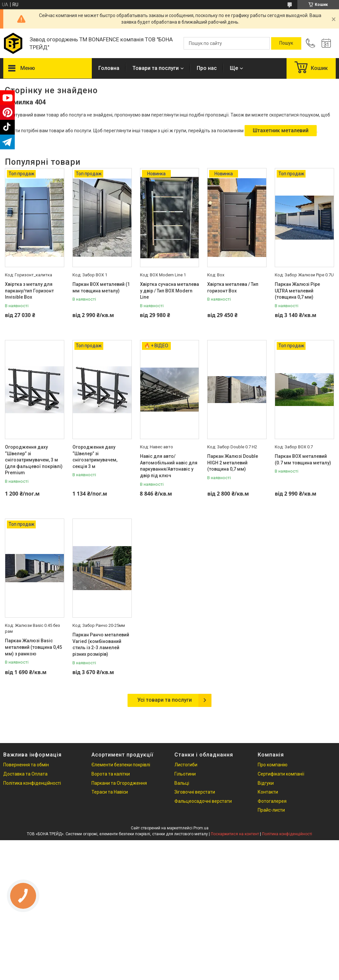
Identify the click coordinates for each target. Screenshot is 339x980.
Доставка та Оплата (25, 774)
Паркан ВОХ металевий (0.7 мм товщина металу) (303, 459)
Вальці (182, 783)
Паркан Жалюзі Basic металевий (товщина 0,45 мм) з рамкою (33, 647)
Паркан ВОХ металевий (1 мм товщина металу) (101, 288)
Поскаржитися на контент (235, 834)
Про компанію (273, 765)
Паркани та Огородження (119, 783)
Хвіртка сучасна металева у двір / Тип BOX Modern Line (169, 291)
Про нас (207, 68)
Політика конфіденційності (32, 783)
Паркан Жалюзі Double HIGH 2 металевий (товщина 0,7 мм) (233, 463)
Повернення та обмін (26, 765)
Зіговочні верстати (195, 792)
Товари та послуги (156, 68)
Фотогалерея (272, 801)
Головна (109, 68)
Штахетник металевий (281, 130)
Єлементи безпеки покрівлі (121, 765)
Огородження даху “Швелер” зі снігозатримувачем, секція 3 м (95, 457)
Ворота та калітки (111, 774)
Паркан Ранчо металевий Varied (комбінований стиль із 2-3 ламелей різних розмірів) (101, 644)
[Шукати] (286, 43)
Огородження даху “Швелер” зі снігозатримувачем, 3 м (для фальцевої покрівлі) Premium (34, 460)
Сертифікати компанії (281, 774)
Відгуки (266, 783)
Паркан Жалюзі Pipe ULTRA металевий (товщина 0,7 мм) (297, 291)
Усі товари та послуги (165, 700)
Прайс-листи (271, 810)
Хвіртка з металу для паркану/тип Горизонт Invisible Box (29, 291)
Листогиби (186, 765)
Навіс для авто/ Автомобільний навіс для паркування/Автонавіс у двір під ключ (169, 466)
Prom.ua (201, 828)
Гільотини (185, 774)
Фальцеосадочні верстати (203, 801)
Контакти (268, 792)
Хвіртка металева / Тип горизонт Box (233, 288)
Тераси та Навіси (110, 792)
